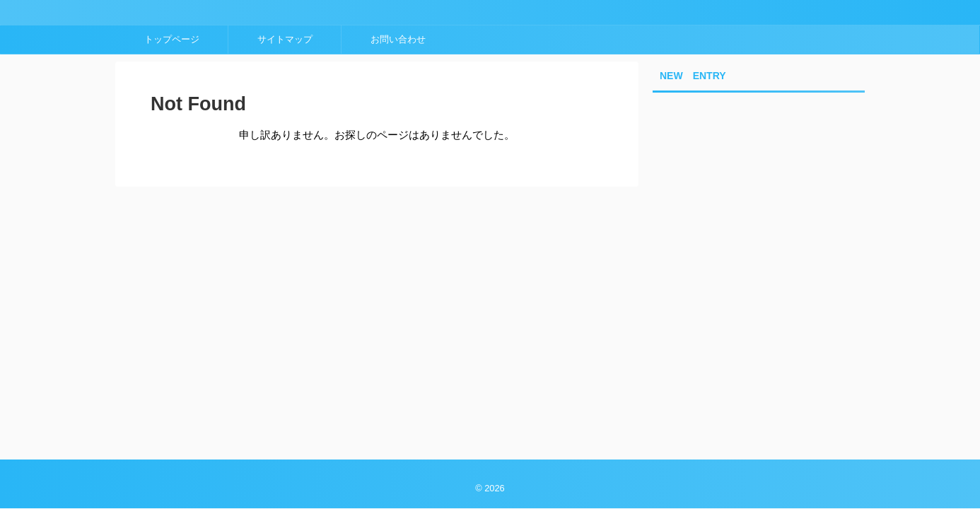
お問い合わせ (398, 39)
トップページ (172, 39)
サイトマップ (285, 39)
